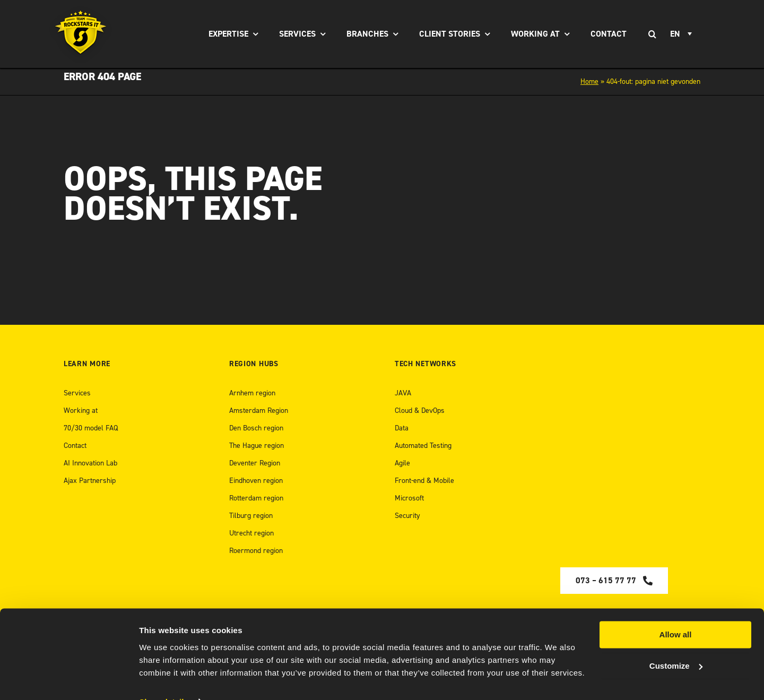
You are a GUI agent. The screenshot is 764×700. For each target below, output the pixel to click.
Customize (676, 643)
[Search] (652, 34)
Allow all (676, 612)
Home (589, 81)
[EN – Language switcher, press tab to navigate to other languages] (683, 34)
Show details (164, 679)
